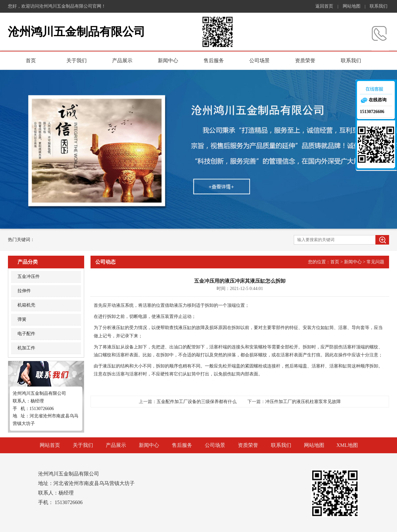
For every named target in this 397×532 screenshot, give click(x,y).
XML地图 (347, 445)
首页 (31, 61)
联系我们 (379, 6)
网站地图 (352, 6)
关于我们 (77, 61)
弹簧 (22, 319)
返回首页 (324, 6)
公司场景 (259, 61)
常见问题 (375, 262)
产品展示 (122, 61)
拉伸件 (24, 291)
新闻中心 (168, 61)
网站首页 (50, 445)
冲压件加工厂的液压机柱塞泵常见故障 (303, 402)
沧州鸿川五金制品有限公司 (77, 32)
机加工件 (26, 348)
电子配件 (26, 334)
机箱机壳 (26, 305)
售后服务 (214, 61)
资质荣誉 (305, 61)
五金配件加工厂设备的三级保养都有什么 (197, 402)
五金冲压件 (29, 276)
